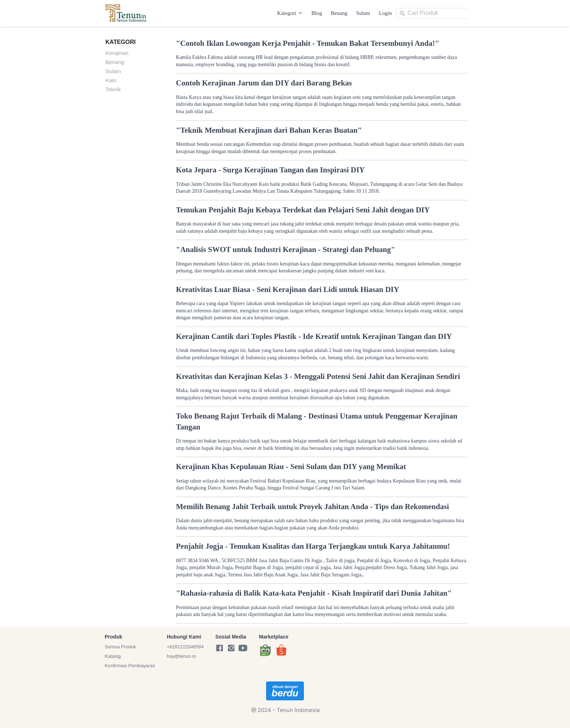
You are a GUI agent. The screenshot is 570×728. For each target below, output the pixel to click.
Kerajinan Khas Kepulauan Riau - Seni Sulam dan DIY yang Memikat (291, 467)
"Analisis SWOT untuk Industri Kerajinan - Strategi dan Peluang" (286, 249)
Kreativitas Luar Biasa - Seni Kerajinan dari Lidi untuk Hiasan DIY (288, 289)
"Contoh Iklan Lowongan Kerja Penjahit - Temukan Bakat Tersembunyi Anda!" (308, 43)
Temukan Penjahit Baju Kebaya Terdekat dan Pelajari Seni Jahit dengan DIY (303, 210)
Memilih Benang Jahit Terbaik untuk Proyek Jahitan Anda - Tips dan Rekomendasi (312, 507)
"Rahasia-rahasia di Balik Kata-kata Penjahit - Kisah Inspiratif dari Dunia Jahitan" (314, 593)
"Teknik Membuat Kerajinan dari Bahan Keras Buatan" (269, 130)
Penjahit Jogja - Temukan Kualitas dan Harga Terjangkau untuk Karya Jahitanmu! (313, 546)
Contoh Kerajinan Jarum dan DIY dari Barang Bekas (264, 83)
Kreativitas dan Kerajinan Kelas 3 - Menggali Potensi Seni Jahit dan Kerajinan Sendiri (318, 376)
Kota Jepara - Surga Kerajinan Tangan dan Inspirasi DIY (270, 170)
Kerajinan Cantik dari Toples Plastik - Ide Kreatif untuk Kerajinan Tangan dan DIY (314, 336)
